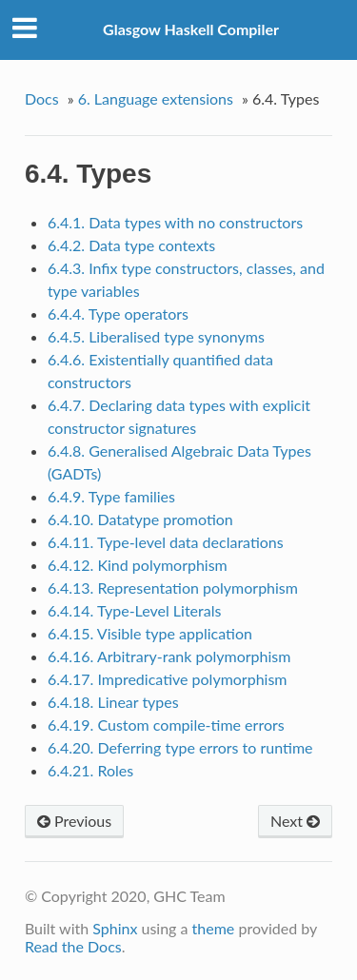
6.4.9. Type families (111, 496)
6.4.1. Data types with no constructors (175, 222)
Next (295, 821)
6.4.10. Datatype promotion (140, 519)
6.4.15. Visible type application (150, 633)
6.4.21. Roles (90, 770)
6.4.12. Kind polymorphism (138, 565)
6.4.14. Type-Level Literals (135, 610)
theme (214, 928)
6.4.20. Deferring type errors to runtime (180, 747)
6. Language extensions (156, 98)
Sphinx (115, 928)
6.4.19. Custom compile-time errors (166, 725)
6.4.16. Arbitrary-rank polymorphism (169, 656)
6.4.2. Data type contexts (131, 245)
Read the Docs (73, 946)
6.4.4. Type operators (118, 314)
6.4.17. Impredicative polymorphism (168, 679)
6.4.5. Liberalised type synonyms (156, 336)
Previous (74, 821)
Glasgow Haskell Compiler (191, 29)
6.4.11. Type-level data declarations (166, 542)
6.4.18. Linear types (113, 702)
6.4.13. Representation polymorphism (173, 588)
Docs (42, 98)
